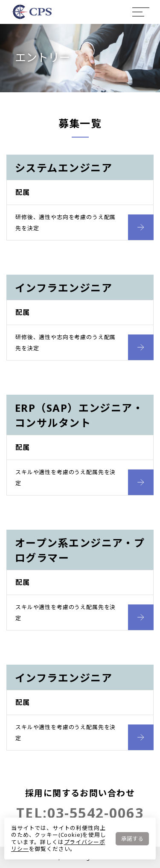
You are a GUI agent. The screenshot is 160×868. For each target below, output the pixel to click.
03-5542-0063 (96, 813)
